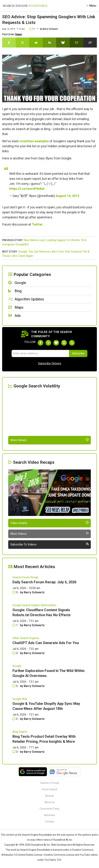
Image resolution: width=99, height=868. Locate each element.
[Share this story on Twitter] (22, 43)
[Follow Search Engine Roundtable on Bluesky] (56, 343)
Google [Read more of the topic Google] (17, 666)
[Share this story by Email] (77, 43)
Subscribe (78, 353)
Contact (50, 822)
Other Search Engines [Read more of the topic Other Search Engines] (26, 638)
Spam (19, 34)
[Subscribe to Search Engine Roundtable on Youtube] (64, 343)
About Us (50, 802)
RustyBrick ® (39, 845)
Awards (49, 796)
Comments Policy (49, 809)
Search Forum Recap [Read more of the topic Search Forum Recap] (25, 577)
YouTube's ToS (53, 860)
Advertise (49, 815)
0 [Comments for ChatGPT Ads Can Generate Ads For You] (15, 653)
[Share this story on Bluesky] (63, 43)
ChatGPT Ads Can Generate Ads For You (46, 643)
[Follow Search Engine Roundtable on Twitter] (48, 343)
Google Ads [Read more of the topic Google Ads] (20, 699)
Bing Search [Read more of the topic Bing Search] (20, 732)
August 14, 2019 (67, 196)
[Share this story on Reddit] (36, 43)
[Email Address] (40, 353)
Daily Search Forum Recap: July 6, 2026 (44, 582)
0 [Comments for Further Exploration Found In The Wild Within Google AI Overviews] (15, 686)
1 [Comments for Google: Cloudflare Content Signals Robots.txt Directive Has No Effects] (15, 625)
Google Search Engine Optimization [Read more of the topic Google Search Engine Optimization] (34, 605)
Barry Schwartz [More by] (50, 29)
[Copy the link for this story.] (90, 43)
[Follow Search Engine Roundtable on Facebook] (40, 343)
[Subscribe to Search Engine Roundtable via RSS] (72, 343)
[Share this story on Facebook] (9, 43)
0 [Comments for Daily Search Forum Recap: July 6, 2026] (15, 592)
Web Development (62, 845)
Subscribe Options (50, 363)
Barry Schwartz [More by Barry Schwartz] (34, 592)
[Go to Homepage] (25, 6)
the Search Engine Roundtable (35, 835)
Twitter (37, 224)
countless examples (34, 141)
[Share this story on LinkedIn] (50, 43)
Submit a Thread (50, 783)
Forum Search (49, 789)
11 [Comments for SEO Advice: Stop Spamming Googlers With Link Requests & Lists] (32, 29)
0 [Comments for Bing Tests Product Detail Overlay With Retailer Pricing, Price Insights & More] (15, 752)
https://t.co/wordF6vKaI (27, 189)
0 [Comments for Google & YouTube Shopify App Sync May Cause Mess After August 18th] (15, 719)
